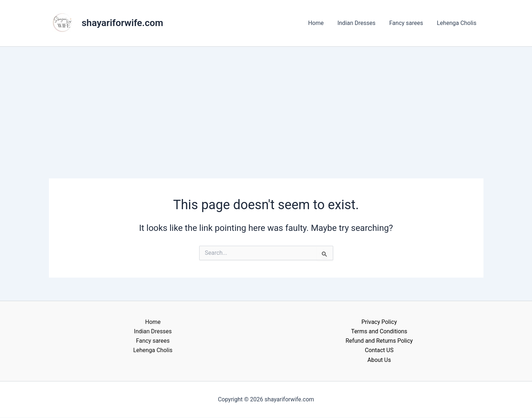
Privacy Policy (379, 322)
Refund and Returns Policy (379, 341)
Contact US (379, 351)
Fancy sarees (410, 23)
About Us (379, 360)
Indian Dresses (362, 23)
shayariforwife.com (123, 23)
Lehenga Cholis (458, 23)
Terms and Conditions (379, 331)
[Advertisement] (266, 101)
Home (324, 23)
